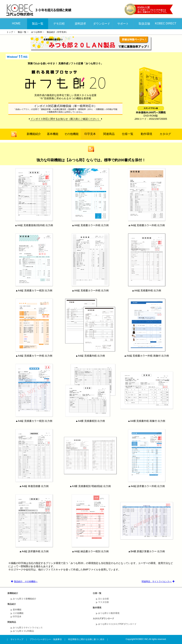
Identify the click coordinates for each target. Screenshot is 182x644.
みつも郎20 (37, 32)
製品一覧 (38, 24)
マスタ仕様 (103, 602)
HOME (16, 23)
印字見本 (90, 134)
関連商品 (109, 134)
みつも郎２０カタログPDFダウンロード (117, 624)
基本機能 (53, 134)
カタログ (165, 134)
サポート (123, 24)
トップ (10, 32)
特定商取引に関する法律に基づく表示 (86, 639)
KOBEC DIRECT (166, 23)
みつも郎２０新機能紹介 (25, 599)
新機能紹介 (34, 134)
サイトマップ (17, 639)
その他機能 (71, 134)
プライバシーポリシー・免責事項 (46, 639)
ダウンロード (102, 24)
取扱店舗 (144, 24)
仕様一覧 (128, 134)
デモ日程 (59, 24)
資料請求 (80, 24)
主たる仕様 (103, 599)
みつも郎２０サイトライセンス (28, 628)
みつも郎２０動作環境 (109, 613)
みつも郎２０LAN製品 (23, 631)
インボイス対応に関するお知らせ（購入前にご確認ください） (65, 119)
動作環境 (146, 134)
